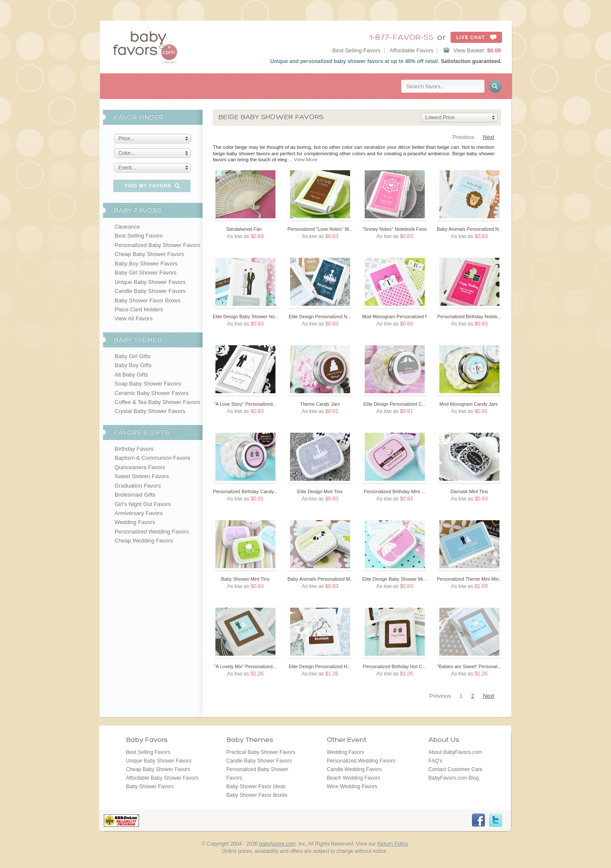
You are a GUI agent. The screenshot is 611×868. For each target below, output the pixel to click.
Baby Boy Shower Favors (146, 264)
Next (488, 137)
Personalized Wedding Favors (152, 532)
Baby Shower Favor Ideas (256, 787)
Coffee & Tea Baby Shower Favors (157, 402)
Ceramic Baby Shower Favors (152, 393)
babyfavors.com (277, 844)
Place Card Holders (139, 309)
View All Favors (134, 318)
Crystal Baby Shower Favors (150, 411)
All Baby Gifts (131, 375)
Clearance (127, 227)
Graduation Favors (138, 486)
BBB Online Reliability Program (121, 821)
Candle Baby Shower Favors (150, 291)
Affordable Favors (411, 50)
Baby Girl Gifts (133, 356)
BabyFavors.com (145, 47)
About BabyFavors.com (455, 752)
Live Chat (476, 37)
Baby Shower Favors (150, 787)
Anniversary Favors (139, 513)
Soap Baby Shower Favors (148, 384)
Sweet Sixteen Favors (142, 476)
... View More (303, 159)
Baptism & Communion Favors (152, 458)
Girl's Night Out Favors (143, 504)
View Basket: (477, 50)
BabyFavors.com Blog (454, 778)
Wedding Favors (135, 522)
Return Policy (393, 844)
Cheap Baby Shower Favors (150, 254)
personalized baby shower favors (342, 61)
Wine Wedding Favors (352, 787)
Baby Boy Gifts (133, 365)
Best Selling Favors (357, 50)
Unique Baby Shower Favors (150, 282)
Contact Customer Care (456, 769)
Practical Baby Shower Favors (261, 752)
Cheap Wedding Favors (144, 541)
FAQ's (436, 761)
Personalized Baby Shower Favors (157, 245)
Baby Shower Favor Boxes (148, 300)
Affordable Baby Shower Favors (162, 778)
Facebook (478, 820)
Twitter (496, 820)
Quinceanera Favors (140, 467)
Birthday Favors (134, 449)
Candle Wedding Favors (355, 769)
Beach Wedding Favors (354, 778)
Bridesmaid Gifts (135, 495)
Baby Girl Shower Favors (146, 273)
